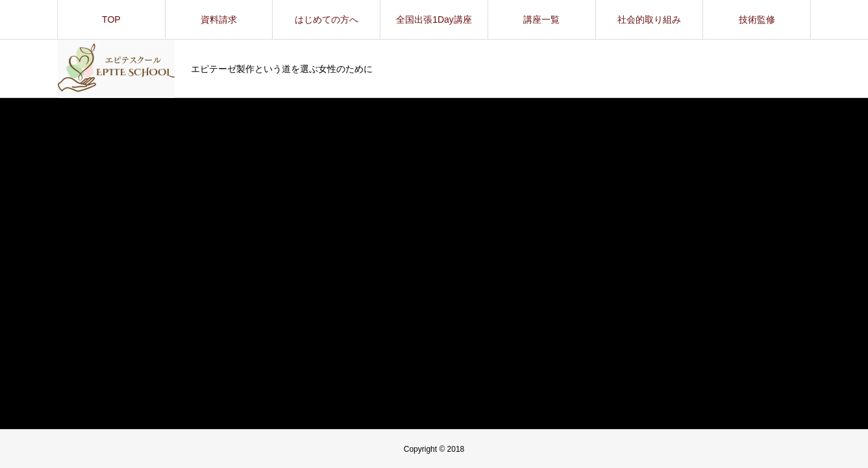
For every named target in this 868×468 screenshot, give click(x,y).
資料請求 (219, 19)
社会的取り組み (649, 19)
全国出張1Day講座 (434, 19)
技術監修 (757, 19)
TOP (111, 19)
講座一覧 (541, 19)
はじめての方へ (327, 19)
